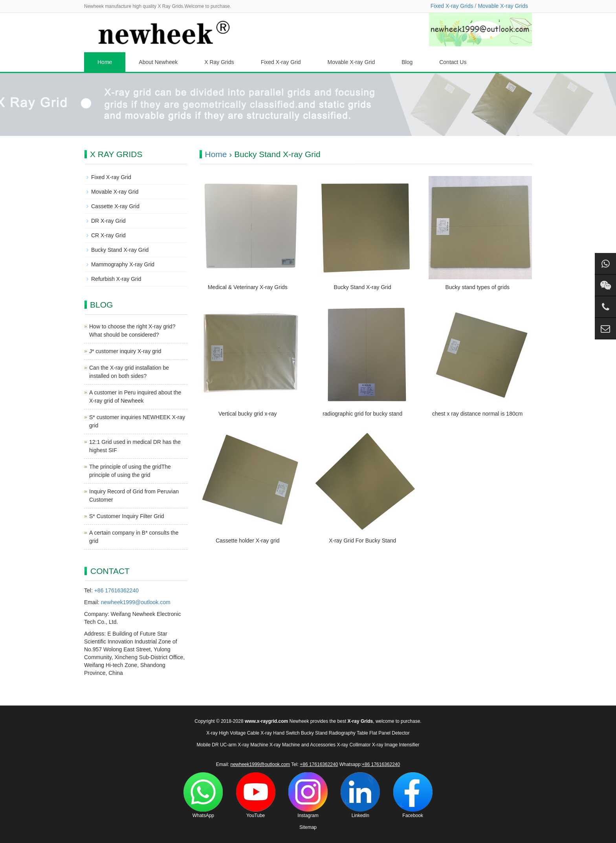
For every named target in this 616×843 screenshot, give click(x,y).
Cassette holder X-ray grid (248, 541)
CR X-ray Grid (108, 235)
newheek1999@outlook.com (136, 602)
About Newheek (158, 62)
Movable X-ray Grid (351, 62)
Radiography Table (348, 733)
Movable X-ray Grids (503, 6)
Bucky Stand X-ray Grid (363, 287)
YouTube (256, 795)
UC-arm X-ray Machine (244, 745)
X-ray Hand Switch (280, 733)
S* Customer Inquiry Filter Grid (127, 516)
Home (105, 62)
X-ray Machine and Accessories (302, 745)
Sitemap (308, 827)
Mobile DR (208, 745)
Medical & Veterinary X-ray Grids (248, 287)
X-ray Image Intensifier (396, 745)
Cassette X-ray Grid (115, 206)
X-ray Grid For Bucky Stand (362, 541)
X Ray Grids (219, 62)
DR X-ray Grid (108, 221)
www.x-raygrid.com (266, 721)
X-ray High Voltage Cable (233, 733)
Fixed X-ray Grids (452, 6)
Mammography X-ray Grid (123, 264)
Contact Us (453, 62)
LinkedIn (360, 795)
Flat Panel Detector (390, 733)
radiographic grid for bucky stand (362, 414)
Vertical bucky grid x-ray (248, 414)
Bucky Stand (314, 733)
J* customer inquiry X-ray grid (125, 351)
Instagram (308, 795)
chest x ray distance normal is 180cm (477, 414)
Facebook (413, 795)
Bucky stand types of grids (478, 287)
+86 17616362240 (116, 590)
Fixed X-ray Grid (281, 62)
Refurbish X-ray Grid (116, 279)
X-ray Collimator (354, 745)
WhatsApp (203, 795)
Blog (407, 62)
